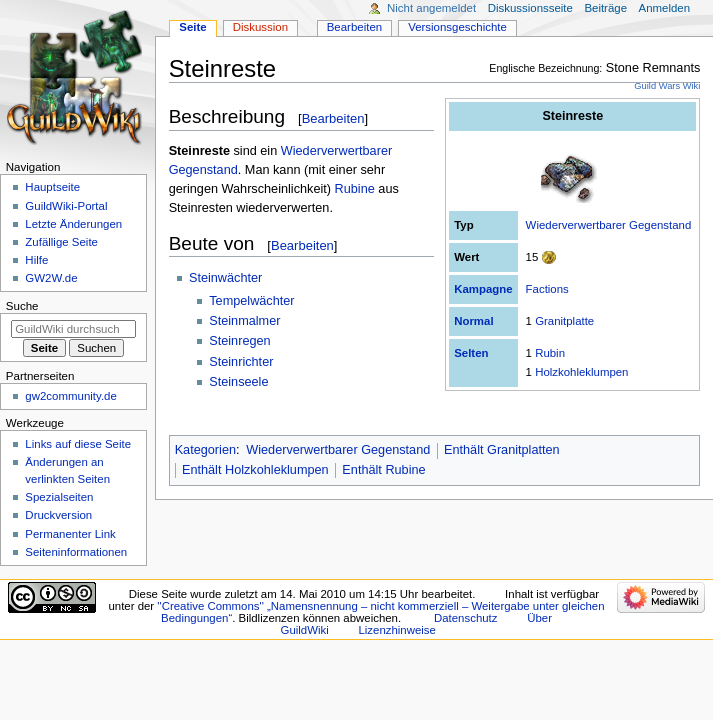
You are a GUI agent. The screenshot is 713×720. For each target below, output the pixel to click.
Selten (471, 353)
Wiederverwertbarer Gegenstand (609, 225)
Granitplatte (564, 321)
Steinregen (239, 341)
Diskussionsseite (530, 8)
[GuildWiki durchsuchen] (73, 329)
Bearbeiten (333, 118)
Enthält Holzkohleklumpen (255, 470)
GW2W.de (51, 278)
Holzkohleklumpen (581, 372)
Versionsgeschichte (457, 27)
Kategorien (205, 450)
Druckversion (58, 515)
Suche (22, 306)
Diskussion (260, 27)
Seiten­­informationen (76, 552)
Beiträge (605, 8)
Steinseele (238, 382)
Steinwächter (225, 278)
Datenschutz (466, 618)
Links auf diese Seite (78, 444)
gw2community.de (70, 396)
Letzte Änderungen (73, 224)
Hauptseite (52, 187)
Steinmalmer (244, 321)
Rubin (550, 353)
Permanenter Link (70, 534)
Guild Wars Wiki (667, 86)
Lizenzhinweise (396, 630)
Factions (547, 289)
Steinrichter (241, 362)
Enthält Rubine (383, 470)
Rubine (355, 189)
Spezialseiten (59, 497)
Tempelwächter (251, 301)
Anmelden (665, 8)
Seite (192, 27)
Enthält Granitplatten (502, 450)
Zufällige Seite (61, 242)
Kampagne (483, 289)
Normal (473, 321)
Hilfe (36, 260)
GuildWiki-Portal (66, 206)
